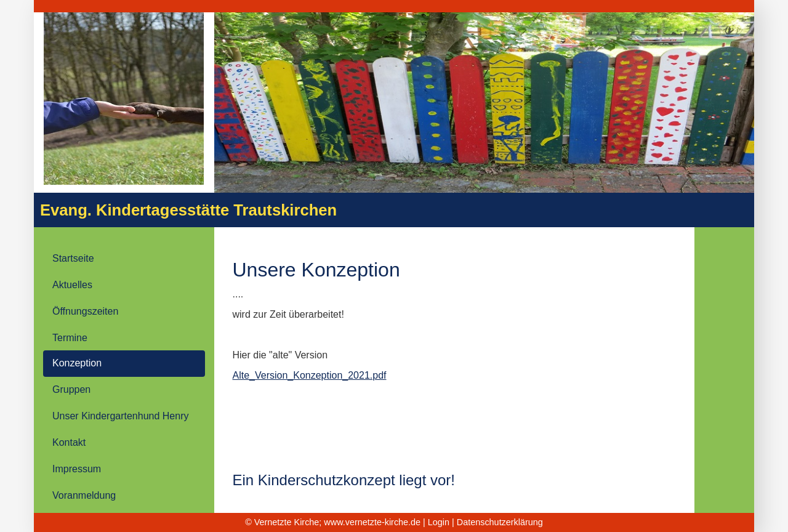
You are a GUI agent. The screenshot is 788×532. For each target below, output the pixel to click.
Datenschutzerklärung (500, 522)
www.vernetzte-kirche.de (372, 522)
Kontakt (69, 442)
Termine (70, 338)
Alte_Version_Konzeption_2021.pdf (310, 375)
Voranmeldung (84, 495)
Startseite (73, 258)
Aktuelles (72, 285)
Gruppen (71, 389)
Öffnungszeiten (85, 311)
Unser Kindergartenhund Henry (120, 416)
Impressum (77, 469)
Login (439, 522)
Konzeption (77, 363)
